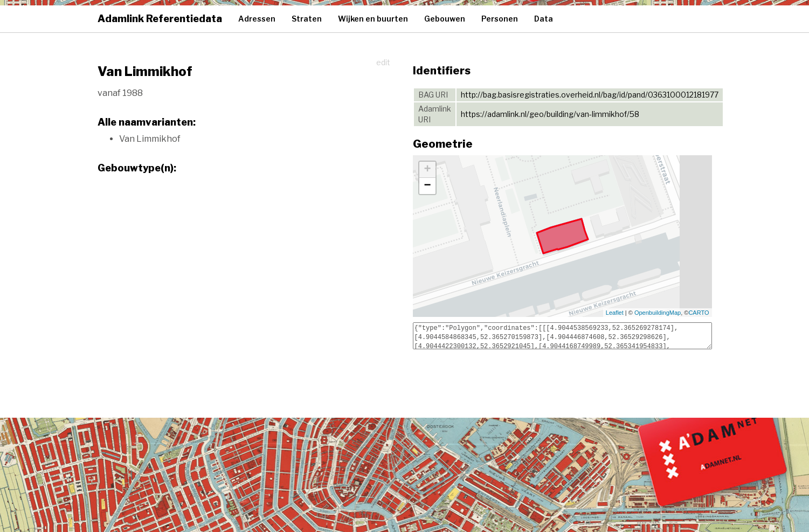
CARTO (699, 313)
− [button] (427, 186)
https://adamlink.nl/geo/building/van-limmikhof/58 (550, 114)
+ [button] (427, 170)
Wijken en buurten (373, 19)
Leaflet (615, 313)
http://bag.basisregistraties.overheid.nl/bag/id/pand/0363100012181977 (590, 95)
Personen (500, 19)
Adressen (257, 19)
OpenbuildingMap (658, 313)
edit (383, 62)
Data (544, 19)
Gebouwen (445, 19)
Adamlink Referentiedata (160, 19)
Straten (307, 19)
